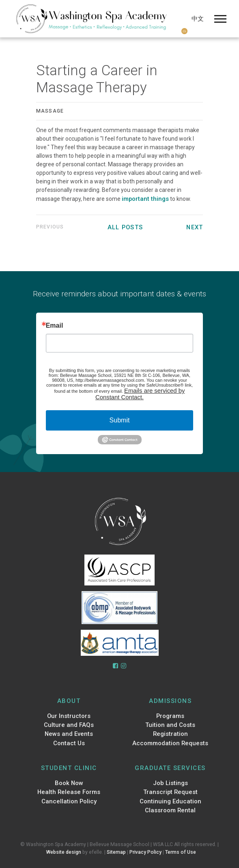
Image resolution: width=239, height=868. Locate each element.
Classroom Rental (170, 810)
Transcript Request (170, 792)
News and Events (69, 734)
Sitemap (116, 852)
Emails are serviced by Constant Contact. (140, 394)
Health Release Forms (69, 792)
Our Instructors (69, 716)
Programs (170, 716)
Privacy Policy (145, 852)
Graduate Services (170, 768)
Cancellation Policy (69, 801)
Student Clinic (69, 768)
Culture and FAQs (69, 725)
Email (55, 326)
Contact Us (69, 743)
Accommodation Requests (170, 743)
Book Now (69, 783)
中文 (198, 19)
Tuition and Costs (170, 725)
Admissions (170, 701)
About (69, 701)
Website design (64, 852)
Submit (120, 420)
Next (195, 227)
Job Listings (170, 783)
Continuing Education (170, 801)
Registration (170, 734)
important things (145, 199)
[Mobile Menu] (220, 19)
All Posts (125, 227)
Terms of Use (181, 852)
